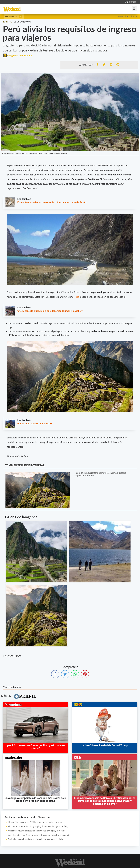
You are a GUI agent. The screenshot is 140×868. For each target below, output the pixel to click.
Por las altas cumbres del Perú (33, 423)
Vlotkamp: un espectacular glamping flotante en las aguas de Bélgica (39, 826)
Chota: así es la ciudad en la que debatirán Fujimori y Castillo (49, 311)
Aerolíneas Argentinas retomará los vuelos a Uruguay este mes (36, 831)
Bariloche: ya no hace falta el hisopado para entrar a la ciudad (36, 839)
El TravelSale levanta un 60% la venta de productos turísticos (36, 822)
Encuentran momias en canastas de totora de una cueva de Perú (51, 202)
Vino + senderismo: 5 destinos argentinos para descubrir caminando (39, 835)
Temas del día (14, 16)
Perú (77, 297)
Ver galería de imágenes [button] (17, 55)
